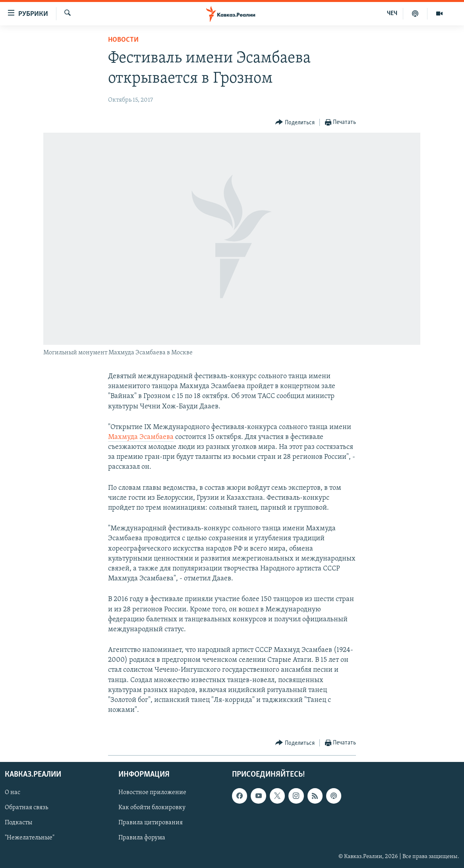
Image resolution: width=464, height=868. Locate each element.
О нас (13, 793)
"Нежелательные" (30, 838)
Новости (123, 40)
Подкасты (18, 823)
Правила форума (142, 838)
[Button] (295, 123)
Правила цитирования (151, 823)
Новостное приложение (152, 793)
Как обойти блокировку (152, 808)
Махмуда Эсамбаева (141, 437)
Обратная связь (26, 808)
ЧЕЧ (392, 14)
